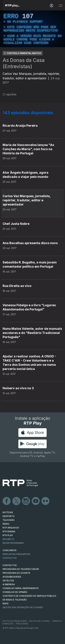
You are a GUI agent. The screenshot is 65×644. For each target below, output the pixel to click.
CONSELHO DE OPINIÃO (15, 592)
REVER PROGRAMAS (13, 543)
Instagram (26, 501)
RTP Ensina (9, 532)
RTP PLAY (8, 535)
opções (9, 94)
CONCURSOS (10, 550)
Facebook (7, 501)
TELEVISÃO (9, 520)
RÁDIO (6, 524)
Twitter (16, 501)
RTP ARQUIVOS (11, 528)
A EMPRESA (9, 584)
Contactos (10, 558)
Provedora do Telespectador (21, 569)
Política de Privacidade (15, 621)
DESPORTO (9, 516)
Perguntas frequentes (16, 554)
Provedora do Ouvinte (16, 573)
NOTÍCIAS (8, 512)
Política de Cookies (39, 621)
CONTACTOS (10, 565)
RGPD (6, 604)
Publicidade (22, 624)
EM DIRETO (8, 539)
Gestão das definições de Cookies (23, 607)
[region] (32, 29)
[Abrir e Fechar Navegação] (60, 6)
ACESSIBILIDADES (12, 577)
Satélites (8, 581)
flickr (46, 501)
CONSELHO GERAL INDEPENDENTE (21, 588)
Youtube (36, 501)
